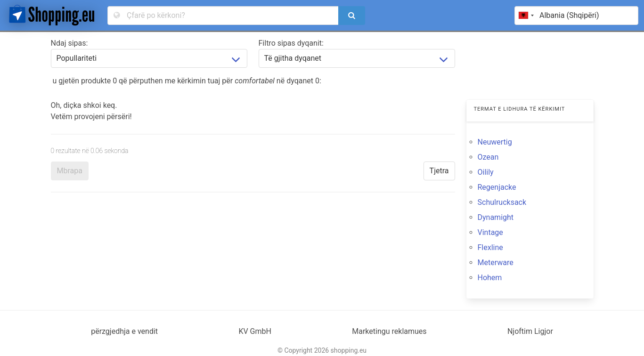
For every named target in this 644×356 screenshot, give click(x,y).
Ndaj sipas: (69, 43)
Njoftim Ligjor (530, 331)
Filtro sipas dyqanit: (291, 43)
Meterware (496, 263)
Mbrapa (70, 171)
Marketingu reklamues (389, 331)
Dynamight (496, 217)
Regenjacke (497, 187)
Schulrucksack (502, 202)
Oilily (486, 172)
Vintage (490, 232)
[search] (351, 16)
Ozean (488, 157)
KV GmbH (255, 331)
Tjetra (439, 171)
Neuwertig (495, 142)
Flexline (490, 247)
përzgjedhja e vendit (124, 331)
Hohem (490, 278)
